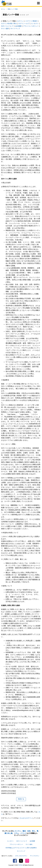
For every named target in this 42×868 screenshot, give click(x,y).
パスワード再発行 (31, 21)
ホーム (3, 9)
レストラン (17, 831)
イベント (23, 833)
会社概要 (18, 26)
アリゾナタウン (35, 856)
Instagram (27, 861)
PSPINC (20, 865)
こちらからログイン (25, 818)
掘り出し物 (9, 833)
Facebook (15, 861)
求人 (34, 831)
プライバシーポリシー (31, 26)
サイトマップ (15, 29)
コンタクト (35, 23)
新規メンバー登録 (13, 9)
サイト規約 (5, 29)
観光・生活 (27, 831)
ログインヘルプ (24, 23)
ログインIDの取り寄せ (9, 23)
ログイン (20, 21)
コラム (16, 833)
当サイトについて (7, 26)
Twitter (21, 861)
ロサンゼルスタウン (21, 856)
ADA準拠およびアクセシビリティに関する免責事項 (21, 848)
